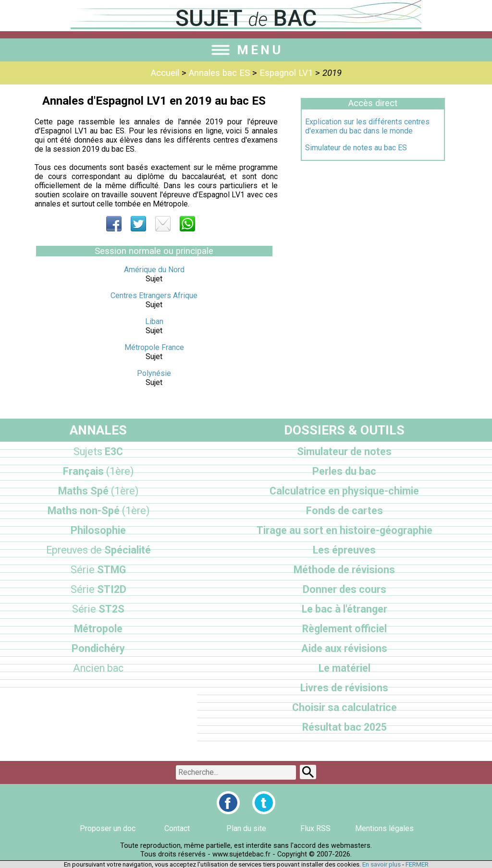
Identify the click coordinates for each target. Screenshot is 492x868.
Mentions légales (384, 828)
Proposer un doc (108, 828)
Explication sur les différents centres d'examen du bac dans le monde (367, 126)
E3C (98, 452)
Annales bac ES (219, 73)
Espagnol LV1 (286, 73)
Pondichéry (98, 648)
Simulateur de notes (344, 452)
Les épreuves (344, 550)
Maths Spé (98, 491)
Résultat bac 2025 (344, 727)
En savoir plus (381, 864)
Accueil (165, 73)
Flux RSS (315, 828)
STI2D (98, 589)
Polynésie (154, 373)
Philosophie (98, 530)
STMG (98, 570)
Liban (154, 321)
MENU (246, 50)
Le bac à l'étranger (344, 609)
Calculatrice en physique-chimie (344, 491)
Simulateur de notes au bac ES (356, 148)
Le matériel (344, 668)
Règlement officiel (344, 629)
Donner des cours (344, 589)
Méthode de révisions (344, 570)
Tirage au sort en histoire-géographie (344, 530)
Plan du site (246, 828)
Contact (177, 828)
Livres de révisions (344, 688)
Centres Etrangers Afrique (154, 295)
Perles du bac (344, 471)
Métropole (98, 629)
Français (98, 471)
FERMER (417, 864)
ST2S (98, 609)
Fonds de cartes (344, 511)
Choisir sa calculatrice (344, 707)
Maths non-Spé (98, 511)
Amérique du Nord (154, 270)
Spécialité (98, 550)
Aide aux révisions (344, 648)
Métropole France (154, 347)
